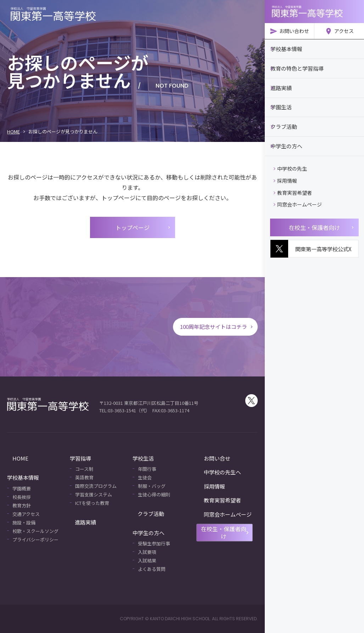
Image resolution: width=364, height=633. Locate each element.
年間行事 (147, 469)
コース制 (84, 469)
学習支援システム (94, 494)
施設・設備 (24, 522)
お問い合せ (208, 458)
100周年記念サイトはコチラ (215, 327)
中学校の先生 (290, 163)
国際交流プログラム (96, 486)
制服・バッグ (152, 486)
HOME (13, 131)
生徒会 (145, 477)
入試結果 (147, 560)
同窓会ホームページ (298, 198)
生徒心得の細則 (154, 494)
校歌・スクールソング (35, 531)
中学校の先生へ (214, 472)
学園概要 (22, 488)
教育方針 (22, 505)
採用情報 (285, 175)
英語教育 (84, 477)
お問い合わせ (289, 31)
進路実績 (80, 522)
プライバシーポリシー (35, 540)
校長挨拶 (22, 497)
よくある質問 (152, 569)
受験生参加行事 (154, 543)
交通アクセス (26, 514)
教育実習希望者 (293, 187)
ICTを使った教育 (92, 503)
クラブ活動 (146, 513)
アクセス (339, 31)
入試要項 (147, 552)
